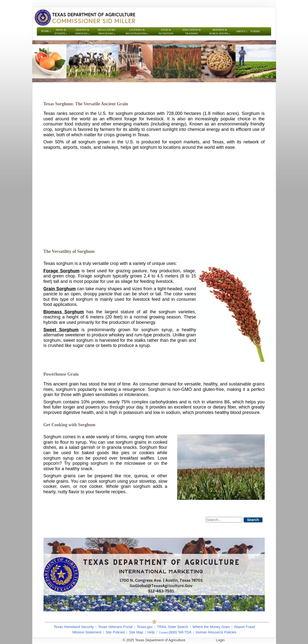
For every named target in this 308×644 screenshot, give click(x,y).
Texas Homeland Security (74, 627)
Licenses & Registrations (137, 32)
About (242, 31)
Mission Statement (87, 632)
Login (220, 640)
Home (46, 31)
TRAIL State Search (172, 627)
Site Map (136, 632)
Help (151, 632)
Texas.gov (145, 627)
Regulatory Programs (107, 32)
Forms (255, 31)
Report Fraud (244, 627)
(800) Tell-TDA (180, 632)
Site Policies (115, 632)
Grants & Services (82, 32)
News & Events (61, 32)
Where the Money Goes (211, 627)
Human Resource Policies (216, 632)
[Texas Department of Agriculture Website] (85, 17)
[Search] (224, 520)
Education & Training (192, 32)
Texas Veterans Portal (115, 627)
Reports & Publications (220, 32)
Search (253, 520)
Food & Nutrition (166, 32)
